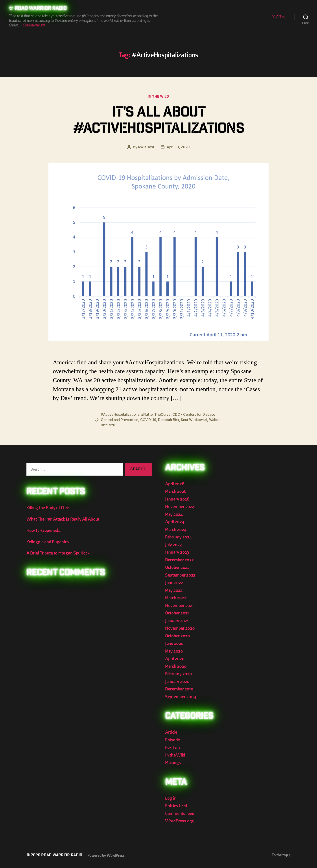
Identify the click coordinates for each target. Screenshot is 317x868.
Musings (173, 763)
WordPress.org (179, 821)
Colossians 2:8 (34, 25)
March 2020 (176, 666)
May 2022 (174, 590)
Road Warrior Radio (41, 9)
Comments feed (180, 813)
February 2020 (179, 674)
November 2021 (179, 606)
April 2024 (175, 522)
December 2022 (179, 560)
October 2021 (177, 613)
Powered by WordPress (106, 856)
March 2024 (176, 530)
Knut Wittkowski (194, 420)
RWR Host (146, 147)
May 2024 (174, 514)
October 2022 (177, 567)
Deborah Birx (169, 420)
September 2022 (180, 575)
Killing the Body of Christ (49, 508)
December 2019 (179, 689)
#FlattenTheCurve (156, 414)
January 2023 (177, 552)
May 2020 (174, 651)
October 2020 (178, 636)
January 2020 (177, 682)
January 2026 (177, 499)
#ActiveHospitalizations (120, 414)
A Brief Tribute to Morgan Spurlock (58, 553)
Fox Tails (173, 747)
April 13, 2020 (178, 147)
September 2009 (181, 697)
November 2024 (180, 507)
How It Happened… (44, 530)
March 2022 (176, 598)
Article (171, 732)
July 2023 (173, 545)
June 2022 (174, 583)
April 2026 (175, 484)
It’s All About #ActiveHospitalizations (159, 121)
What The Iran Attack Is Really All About (63, 519)
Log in (171, 798)
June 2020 (174, 643)
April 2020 (175, 659)
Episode (172, 740)
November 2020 (180, 628)
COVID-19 (278, 17)
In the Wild (158, 96)
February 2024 (178, 537)
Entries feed (176, 806)
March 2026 (176, 491)
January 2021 (177, 621)
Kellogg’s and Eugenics (48, 542)
